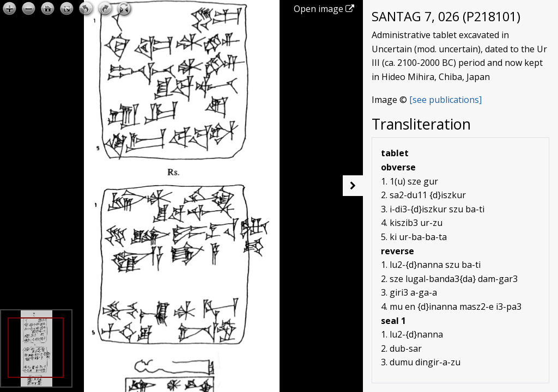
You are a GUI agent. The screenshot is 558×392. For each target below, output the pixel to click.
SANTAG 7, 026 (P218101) (446, 16)
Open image (324, 9)
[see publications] (445, 100)
